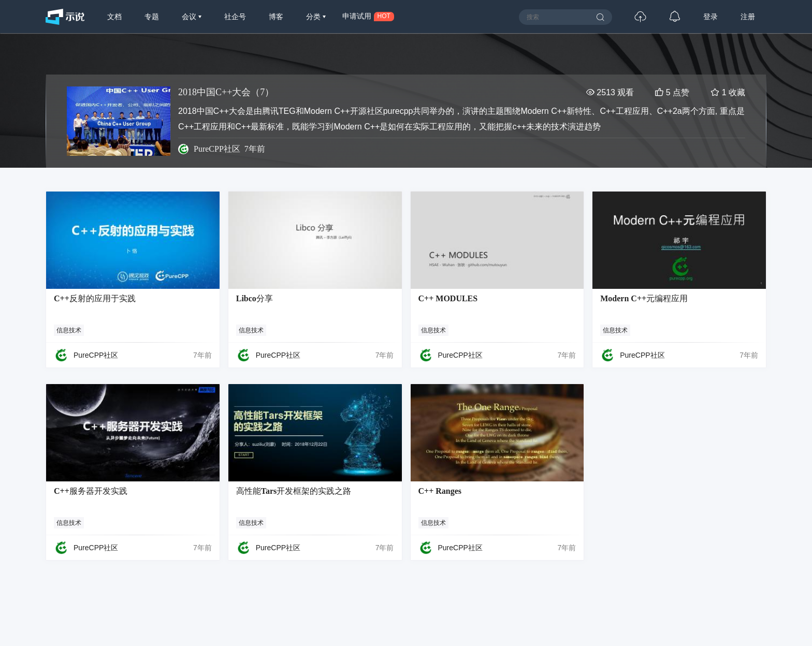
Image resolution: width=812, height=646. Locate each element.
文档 (114, 17)
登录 (711, 17)
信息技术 (69, 330)
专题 (152, 17)
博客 (276, 17)
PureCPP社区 (217, 149)
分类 (314, 17)
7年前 (202, 355)
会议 (190, 17)
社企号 (235, 17)
